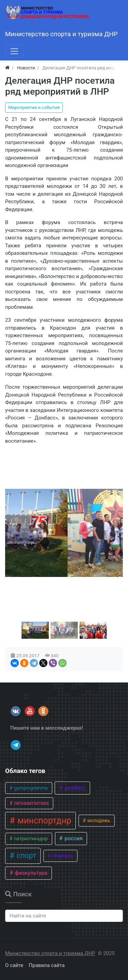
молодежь (98, 820)
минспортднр (43, 821)
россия (73, 838)
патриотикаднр (30, 839)
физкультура (30, 873)
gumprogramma (30, 788)
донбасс (74, 788)
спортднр (62, 856)
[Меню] (14, 51)
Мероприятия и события (34, 107)
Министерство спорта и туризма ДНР (50, 953)
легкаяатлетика (31, 803)
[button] (35, 630)
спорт (25, 855)
